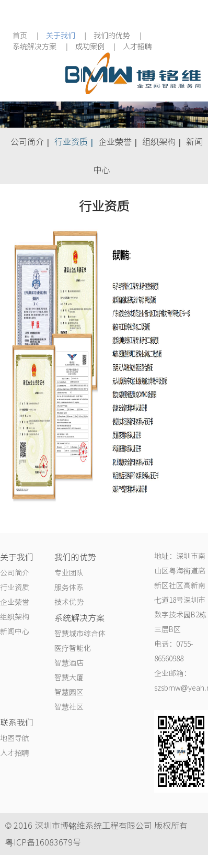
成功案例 (90, 47)
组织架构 (159, 142)
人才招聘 (137, 47)
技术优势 (69, 602)
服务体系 (69, 588)
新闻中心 (15, 632)
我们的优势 (112, 36)
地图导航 (15, 738)
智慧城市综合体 (80, 634)
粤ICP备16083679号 (43, 842)
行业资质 (71, 142)
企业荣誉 (115, 142)
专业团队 (69, 573)
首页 (20, 36)
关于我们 (61, 36)
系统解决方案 (34, 47)
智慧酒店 (69, 663)
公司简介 (27, 142)
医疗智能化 (73, 648)
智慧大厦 (69, 678)
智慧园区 (69, 692)
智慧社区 (69, 707)
